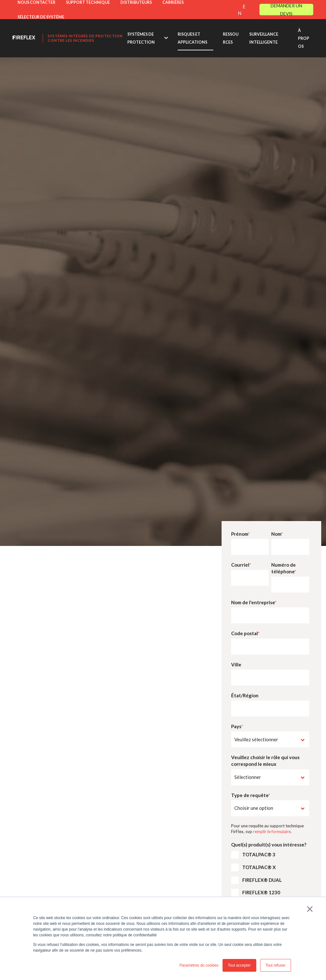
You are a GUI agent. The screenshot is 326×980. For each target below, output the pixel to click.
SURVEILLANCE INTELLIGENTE (264, 38)
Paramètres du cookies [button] (199, 965)
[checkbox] (270, 856)
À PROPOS (304, 38)
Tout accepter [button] (239, 965)
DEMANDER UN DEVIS (286, 10)
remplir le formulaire (272, 831)
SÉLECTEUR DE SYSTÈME (41, 17)
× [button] (310, 909)
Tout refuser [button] (276, 965)
